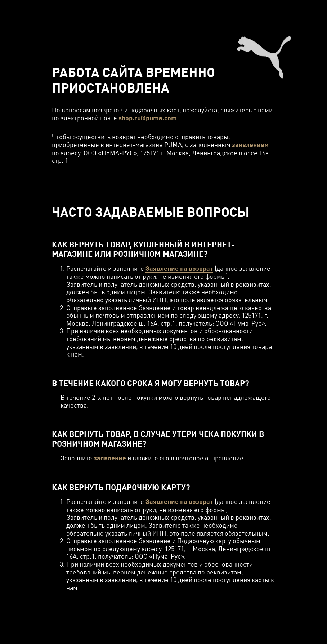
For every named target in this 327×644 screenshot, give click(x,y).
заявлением (250, 145)
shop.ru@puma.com (148, 118)
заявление (110, 458)
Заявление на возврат (179, 269)
